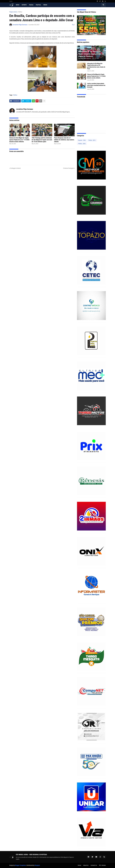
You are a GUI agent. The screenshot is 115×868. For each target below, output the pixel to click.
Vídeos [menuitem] (45, 5)
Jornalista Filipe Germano (25, 109)
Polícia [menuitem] (31, 5)
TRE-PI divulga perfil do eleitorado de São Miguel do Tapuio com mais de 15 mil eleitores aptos (42, 140)
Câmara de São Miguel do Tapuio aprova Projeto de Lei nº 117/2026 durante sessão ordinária (19, 140)
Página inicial (13, 12)
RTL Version (102, 865)
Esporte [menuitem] (24, 5)
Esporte (82, 140)
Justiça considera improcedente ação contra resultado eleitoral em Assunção (96, 85)
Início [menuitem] (18, 5)
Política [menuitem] (38, 5)
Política (20, 12)
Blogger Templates (20, 865)
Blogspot (37, 865)
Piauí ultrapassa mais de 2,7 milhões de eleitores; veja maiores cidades (64, 140)
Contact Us (94, 865)
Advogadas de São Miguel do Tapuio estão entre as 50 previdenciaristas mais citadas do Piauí (96, 66)
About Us (86, 865)
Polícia (92, 140)
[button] (103, 5)
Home (11, 1)
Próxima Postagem (69, 168)
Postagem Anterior (15, 168)
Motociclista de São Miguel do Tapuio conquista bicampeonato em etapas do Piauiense (91, 54)
